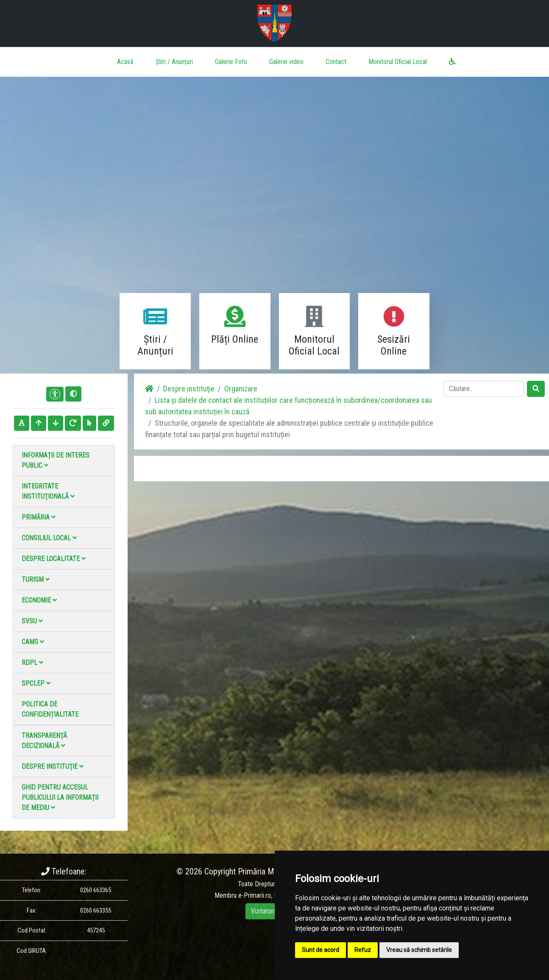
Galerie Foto (231, 62)
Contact (336, 62)
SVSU (32, 621)
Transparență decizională (44, 741)
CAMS (33, 642)
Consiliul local (49, 538)
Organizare (241, 389)
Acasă (125, 62)
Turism (36, 579)
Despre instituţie (53, 766)
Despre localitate (54, 559)
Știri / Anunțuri (174, 62)
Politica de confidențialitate (50, 709)
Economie (39, 600)
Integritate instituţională (48, 491)
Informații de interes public (56, 460)
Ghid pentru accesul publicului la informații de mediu (60, 797)
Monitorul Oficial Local (398, 62)
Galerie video (286, 62)
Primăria (39, 517)
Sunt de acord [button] (320, 950)
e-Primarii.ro (255, 895)
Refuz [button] (363, 950)
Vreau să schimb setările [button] (419, 950)
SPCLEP (36, 683)
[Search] (484, 389)
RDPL (32, 663)
